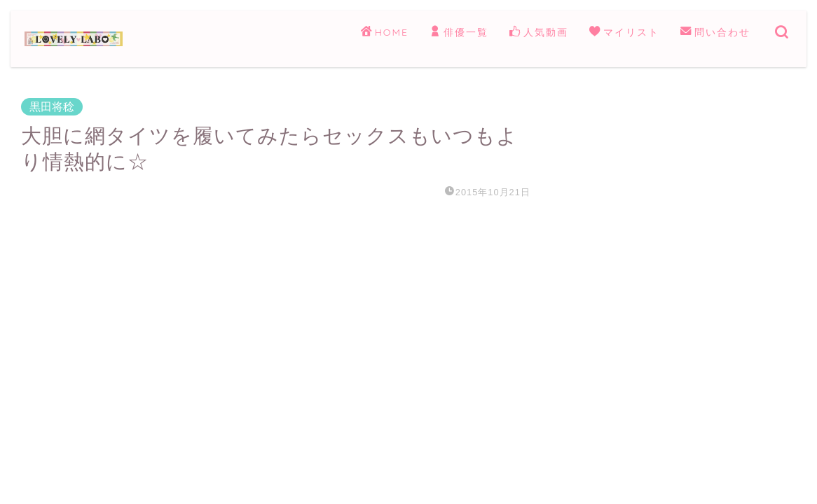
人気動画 (539, 33)
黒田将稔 (52, 107)
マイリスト (624, 33)
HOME (385, 33)
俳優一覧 (459, 33)
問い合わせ (715, 33)
